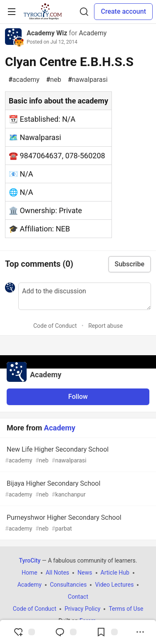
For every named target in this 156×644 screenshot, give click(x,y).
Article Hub (115, 573)
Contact (78, 597)
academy (24, 80)
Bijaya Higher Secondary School (77, 489)
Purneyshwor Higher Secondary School (77, 523)
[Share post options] (140, 632)
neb (54, 80)
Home (30, 573)
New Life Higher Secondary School (77, 455)
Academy (93, 33)
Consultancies (68, 585)
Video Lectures (114, 585)
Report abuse (105, 326)
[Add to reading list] (107, 632)
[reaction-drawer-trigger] (24, 632)
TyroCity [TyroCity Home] (30, 560)
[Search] (84, 12)
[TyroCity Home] (43, 12)
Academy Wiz (47, 33)
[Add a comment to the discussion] (85, 296)
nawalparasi (88, 80)
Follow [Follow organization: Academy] (78, 397)
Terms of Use (126, 609)
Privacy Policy (82, 609)
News (85, 573)
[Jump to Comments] (66, 632)
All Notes (58, 573)
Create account (123, 11)
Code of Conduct (55, 326)
